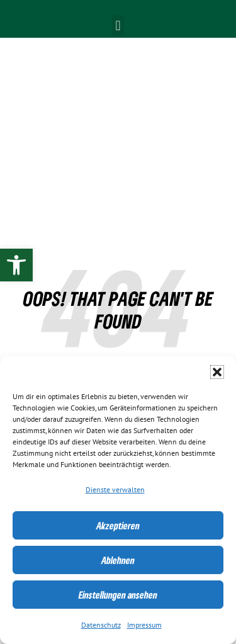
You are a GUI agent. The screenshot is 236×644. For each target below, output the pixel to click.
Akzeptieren (118, 526)
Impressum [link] (144, 625)
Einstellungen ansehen (118, 595)
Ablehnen (118, 560)
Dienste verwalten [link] (115, 490)
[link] (16, 265)
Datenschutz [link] (101, 625)
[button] (217, 372)
